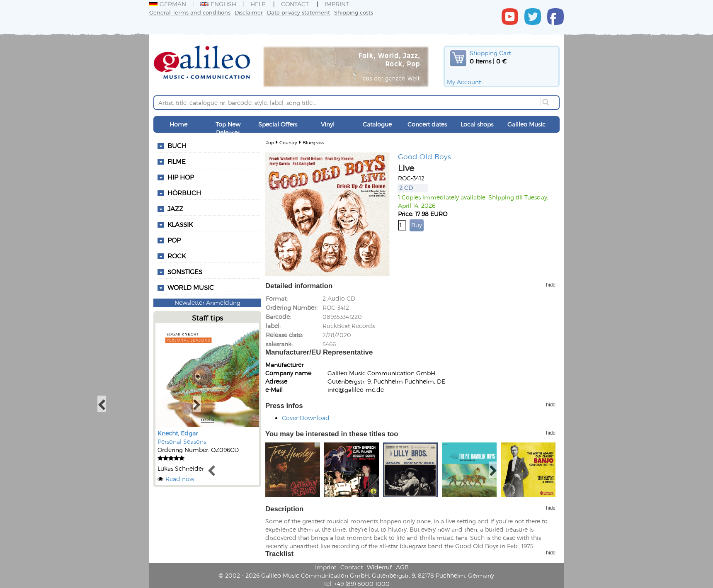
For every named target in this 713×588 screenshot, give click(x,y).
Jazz (175, 209)
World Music (191, 287)
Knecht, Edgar (178, 433)
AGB (402, 567)
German (168, 4)
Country (288, 142)
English (218, 4)
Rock (177, 256)
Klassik (180, 224)
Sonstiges (185, 272)
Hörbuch (184, 193)
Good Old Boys (424, 156)
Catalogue (377, 124)
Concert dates (427, 124)
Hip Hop (181, 177)
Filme (177, 161)
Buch (177, 146)
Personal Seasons (182, 441)
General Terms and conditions (190, 12)
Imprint (337, 4)
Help (258, 4)
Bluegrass (313, 142)
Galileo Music (526, 124)
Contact (295, 4)
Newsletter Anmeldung (207, 303)
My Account (464, 82)
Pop (174, 240)
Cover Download (306, 418)
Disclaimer (249, 12)
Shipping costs (354, 12)
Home (178, 124)
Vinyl (328, 124)
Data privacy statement (298, 12)
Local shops (477, 124)
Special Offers (278, 124)
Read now (180, 479)
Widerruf (379, 567)
